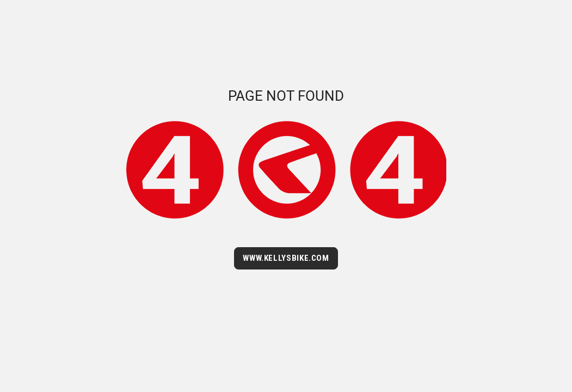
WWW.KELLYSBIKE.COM (286, 258)
